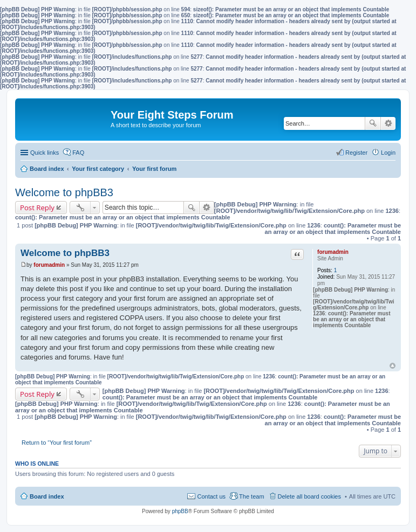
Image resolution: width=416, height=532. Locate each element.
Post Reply (37, 208)
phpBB (180, 511)
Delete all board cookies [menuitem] (309, 496)
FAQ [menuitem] (78, 153)
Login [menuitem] (388, 153)
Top (393, 366)
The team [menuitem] (251, 496)
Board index (47, 496)
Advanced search (388, 123)
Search (373, 123)
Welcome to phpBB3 (64, 192)
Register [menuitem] (356, 153)
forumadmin (333, 252)
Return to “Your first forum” (57, 443)
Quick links (45, 153)
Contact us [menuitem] (211, 496)
